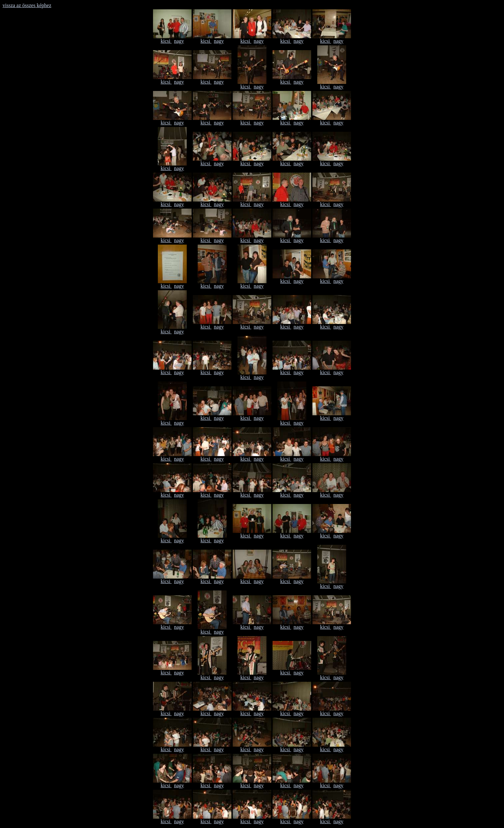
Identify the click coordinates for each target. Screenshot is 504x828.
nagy (179, 41)
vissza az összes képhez (27, 5)
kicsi (166, 41)
